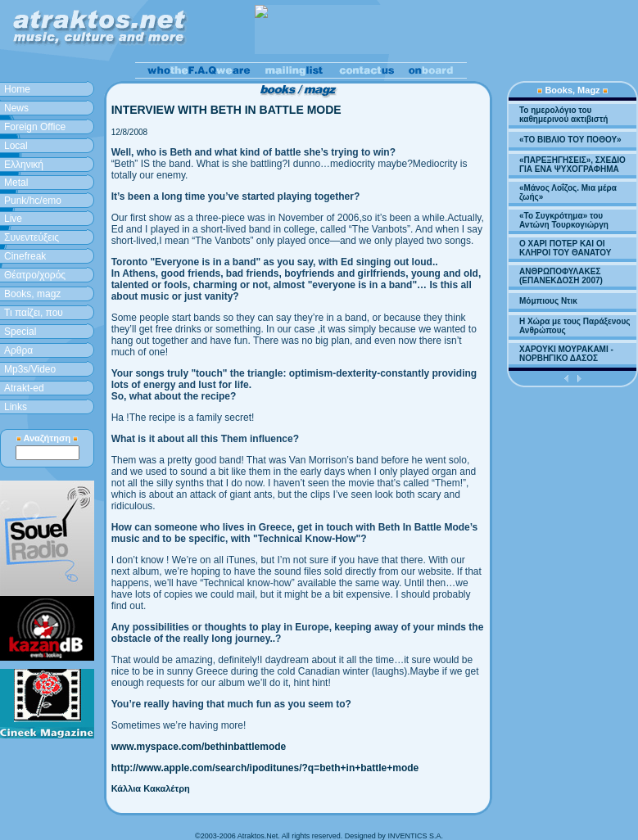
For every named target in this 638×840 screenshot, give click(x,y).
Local (16, 146)
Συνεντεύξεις (32, 237)
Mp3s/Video (30, 369)
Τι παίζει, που (34, 313)
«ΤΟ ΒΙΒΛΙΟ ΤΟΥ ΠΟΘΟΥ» (570, 140)
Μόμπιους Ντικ (548, 301)
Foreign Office (35, 127)
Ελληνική (24, 165)
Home (17, 89)
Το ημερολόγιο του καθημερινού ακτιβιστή (563, 115)
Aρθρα (18, 350)
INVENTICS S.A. (415, 836)
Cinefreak (25, 256)
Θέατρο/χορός (35, 275)
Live (13, 219)
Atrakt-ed (24, 388)
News (16, 108)
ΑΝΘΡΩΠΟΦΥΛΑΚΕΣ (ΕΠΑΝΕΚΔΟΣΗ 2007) (561, 276)
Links (16, 407)
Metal (16, 183)
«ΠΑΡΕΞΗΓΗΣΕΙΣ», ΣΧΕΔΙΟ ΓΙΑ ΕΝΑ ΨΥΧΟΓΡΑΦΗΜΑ (572, 165)
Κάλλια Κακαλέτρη (151, 788)
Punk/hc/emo (33, 201)
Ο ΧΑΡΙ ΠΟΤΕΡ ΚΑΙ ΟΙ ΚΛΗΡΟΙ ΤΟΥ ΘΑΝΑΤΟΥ (565, 248)
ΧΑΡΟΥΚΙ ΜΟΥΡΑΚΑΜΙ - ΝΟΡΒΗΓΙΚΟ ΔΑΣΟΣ (566, 354)
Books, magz (32, 294)
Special (20, 332)
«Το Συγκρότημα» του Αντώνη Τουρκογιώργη (564, 220)
